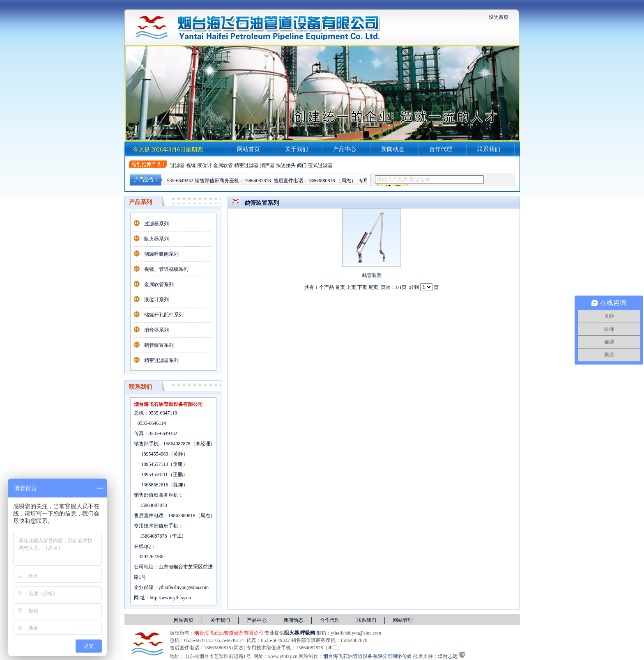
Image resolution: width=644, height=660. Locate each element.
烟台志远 (448, 656)
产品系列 (140, 202)
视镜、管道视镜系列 (166, 269)
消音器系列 (156, 330)
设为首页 (499, 17)
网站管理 (403, 620)
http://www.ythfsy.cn (170, 598)
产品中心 (345, 149)
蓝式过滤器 (320, 165)
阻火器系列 (156, 239)
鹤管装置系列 (159, 345)
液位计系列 (156, 300)
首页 (340, 287)
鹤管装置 (372, 275)
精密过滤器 (246, 165)
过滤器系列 (156, 224)
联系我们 (489, 149)
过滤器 (177, 165)
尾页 (373, 287)
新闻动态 (393, 149)
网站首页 (248, 149)
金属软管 (223, 165)
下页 (362, 287)
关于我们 (297, 149)
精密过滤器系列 (161, 360)
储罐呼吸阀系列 (161, 254)
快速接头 (286, 165)
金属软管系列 (159, 284)
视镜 (191, 165)
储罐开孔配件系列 (164, 315)
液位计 (205, 165)
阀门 (302, 165)
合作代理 (441, 149)
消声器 (267, 165)
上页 (351, 287)
